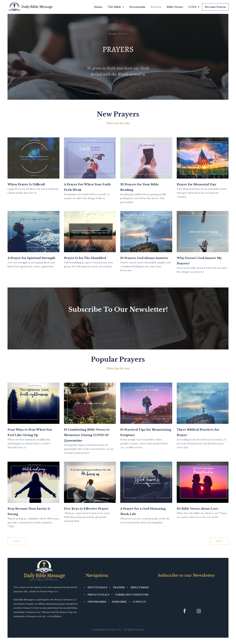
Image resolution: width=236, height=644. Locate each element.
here (56, 598)
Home (98, 7)
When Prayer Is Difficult (31, 184)
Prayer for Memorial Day (201, 184)
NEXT (219, 547)
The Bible (116, 7)
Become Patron (215, 7)
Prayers (156, 7)
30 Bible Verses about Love (202, 515)
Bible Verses (175, 7)
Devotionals (137, 7)
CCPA (194, 7)
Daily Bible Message (37, 7)
